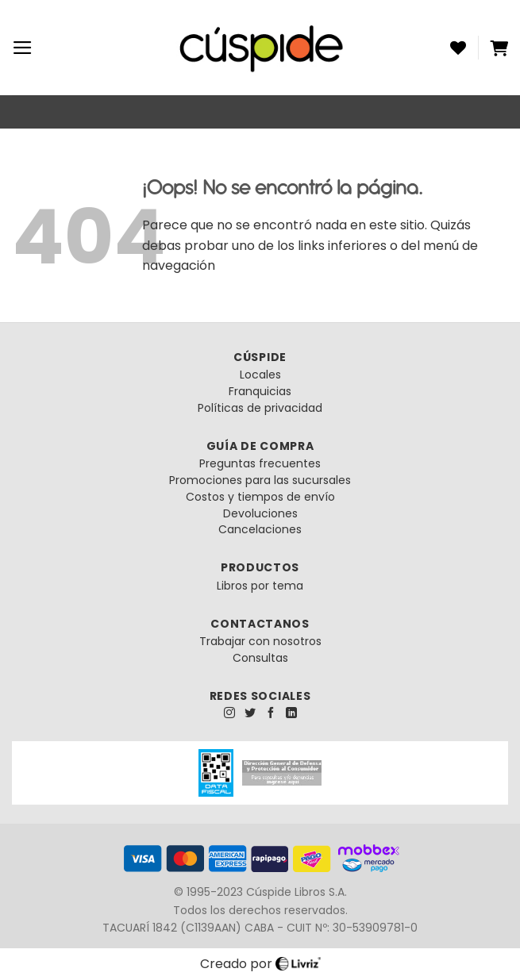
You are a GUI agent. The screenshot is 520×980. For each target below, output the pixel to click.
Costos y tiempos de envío (260, 497)
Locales (260, 375)
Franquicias (260, 391)
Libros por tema (260, 586)
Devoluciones (260, 513)
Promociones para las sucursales (260, 480)
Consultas (260, 658)
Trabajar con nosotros (260, 641)
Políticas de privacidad (260, 408)
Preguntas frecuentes (260, 463)
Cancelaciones (260, 529)
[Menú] (23, 48)
